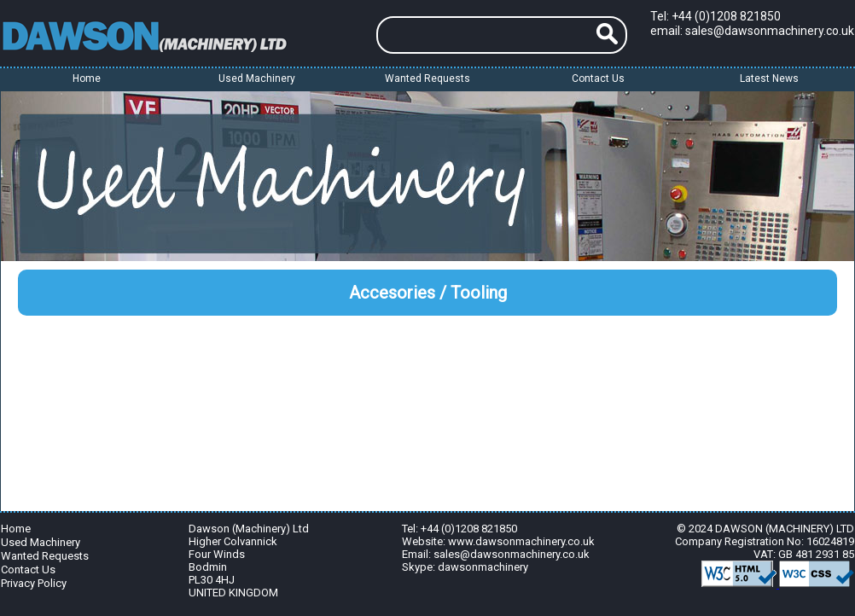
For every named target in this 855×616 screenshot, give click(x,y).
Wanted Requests (427, 78)
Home (87, 78)
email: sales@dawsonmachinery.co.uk (752, 31)
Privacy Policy (34, 582)
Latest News (769, 78)
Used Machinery (41, 541)
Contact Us (598, 78)
